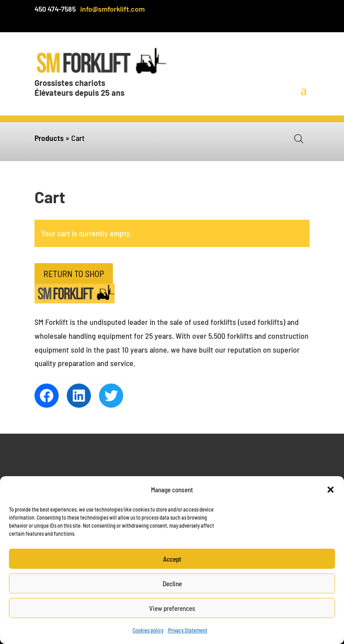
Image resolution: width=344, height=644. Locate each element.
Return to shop (74, 273)
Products (49, 138)
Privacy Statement (188, 630)
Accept (172, 559)
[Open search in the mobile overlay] (299, 138)
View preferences (172, 608)
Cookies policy (148, 630)
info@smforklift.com (112, 9)
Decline (172, 584)
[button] (331, 490)
